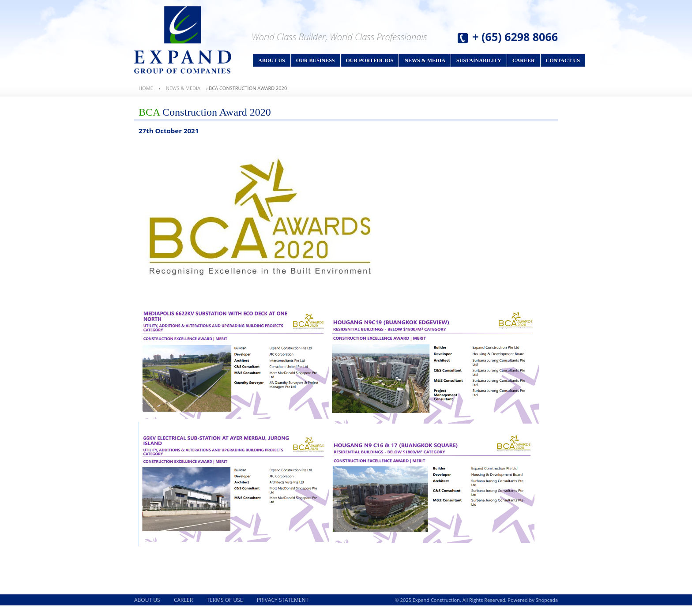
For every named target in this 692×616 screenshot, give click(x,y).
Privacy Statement (283, 600)
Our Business (316, 60)
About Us (272, 60)
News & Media (425, 60)
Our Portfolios (370, 60)
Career (524, 60)
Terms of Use (225, 600)
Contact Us (563, 60)
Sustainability (479, 60)
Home (146, 88)
